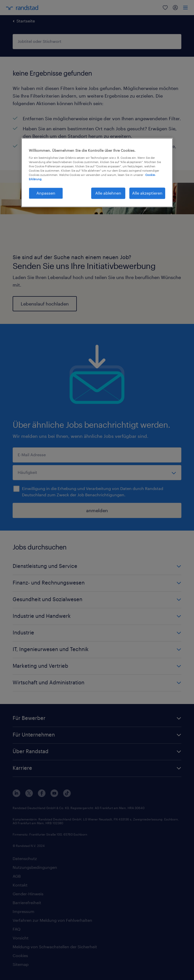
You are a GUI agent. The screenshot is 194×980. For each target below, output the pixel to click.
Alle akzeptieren (147, 193)
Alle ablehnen (108, 193)
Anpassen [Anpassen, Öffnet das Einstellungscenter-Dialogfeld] (46, 193)
